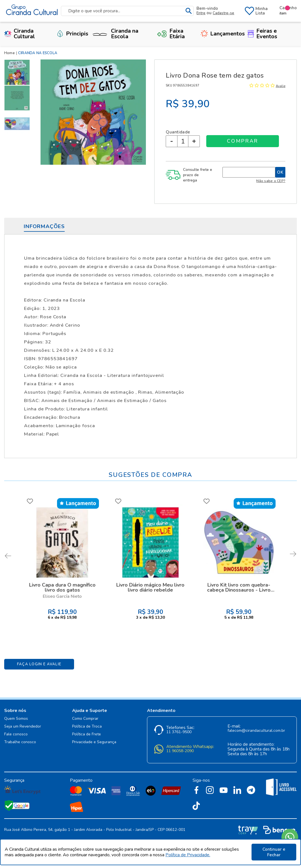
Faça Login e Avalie (39, 664)
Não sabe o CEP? (271, 181)
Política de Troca (87, 727)
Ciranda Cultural (20, 34)
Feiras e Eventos (262, 34)
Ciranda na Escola (115, 34)
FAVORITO (30, 501)
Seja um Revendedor (23, 727)
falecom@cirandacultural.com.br (256, 731)
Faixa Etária (171, 34)
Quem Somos (16, 719)
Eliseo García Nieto (62, 596)
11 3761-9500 (179, 732)
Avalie (281, 86)
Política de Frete (86, 734)
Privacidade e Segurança (94, 742)
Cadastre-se (223, 13)
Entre (201, 13)
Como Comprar (85, 719)
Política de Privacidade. (188, 855)
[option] (18, 72)
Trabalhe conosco (20, 742)
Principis (72, 34)
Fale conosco (16, 734)
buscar (189, 11)
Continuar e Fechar (274, 852)
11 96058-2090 (180, 751)
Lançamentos (223, 34)
